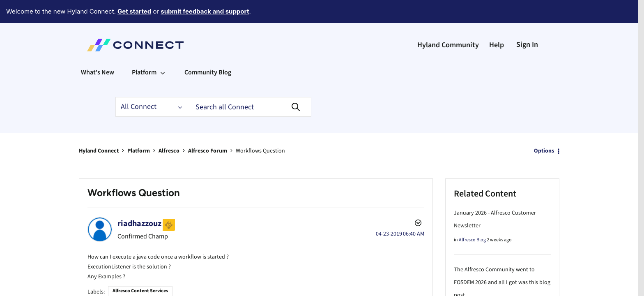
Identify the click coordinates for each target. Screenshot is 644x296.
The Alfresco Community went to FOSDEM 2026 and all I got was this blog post (502, 260)
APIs (100, 290)
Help (497, 22)
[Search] (249, 84)
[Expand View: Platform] (163, 50)
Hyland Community (448, 22)
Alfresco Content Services (140, 267)
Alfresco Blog (472, 217)
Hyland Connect (99, 128)
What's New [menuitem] (98, 50)
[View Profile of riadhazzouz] (139, 201)
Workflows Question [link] (260, 128)
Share (297, 290)
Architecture (121, 290)
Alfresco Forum (208, 128)
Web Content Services (330, 290)
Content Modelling (187, 290)
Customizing (223, 290)
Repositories (274, 290)
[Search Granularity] (151, 84)
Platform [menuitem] (144, 50)
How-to (249, 290)
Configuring (151, 290)
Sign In (527, 22)
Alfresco (169, 128)
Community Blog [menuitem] (208, 50)
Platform (139, 128)
